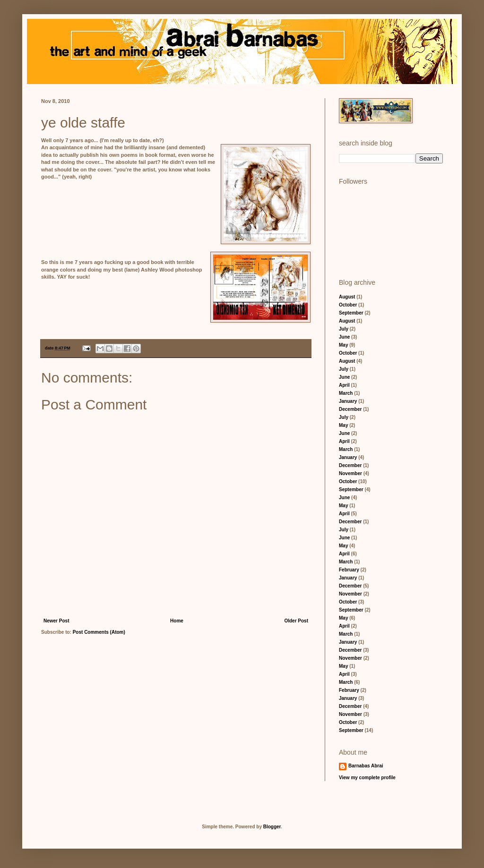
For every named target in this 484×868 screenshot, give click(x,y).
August (347, 297)
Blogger (272, 827)
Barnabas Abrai (366, 766)
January (348, 401)
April (344, 385)
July (344, 329)
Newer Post (56, 621)
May (343, 345)
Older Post (296, 621)
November (350, 473)
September (351, 313)
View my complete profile (367, 778)
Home (177, 621)
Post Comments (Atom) (99, 632)
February (349, 570)
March (346, 393)
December (350, 409)
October (348, 305)
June (344, 337)
